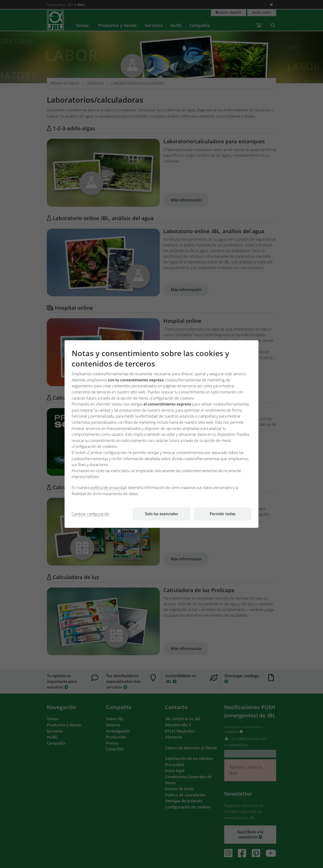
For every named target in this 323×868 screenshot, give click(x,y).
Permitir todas (223, 514)
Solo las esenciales (161, 514)
